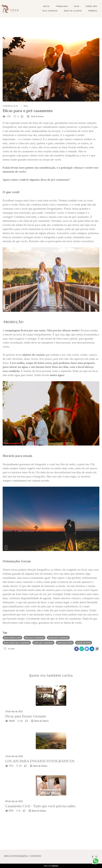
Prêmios (93, 11)
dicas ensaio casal (12, 638)
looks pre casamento (43, 643)
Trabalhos (62, 6)
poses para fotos (65, 643)
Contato (35, 856)
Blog (77, 6)
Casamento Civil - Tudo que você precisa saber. (41, 806)
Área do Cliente (73, 11)
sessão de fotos (84, 643)
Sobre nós (91, 6)
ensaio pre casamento (58, 638)
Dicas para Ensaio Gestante (26, 716)
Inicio (46, 6)
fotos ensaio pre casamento (17, 643)
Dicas (26, 106)
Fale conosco (50, 11)
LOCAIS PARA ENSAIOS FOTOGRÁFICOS (40, 761)
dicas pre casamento (35, 638)
